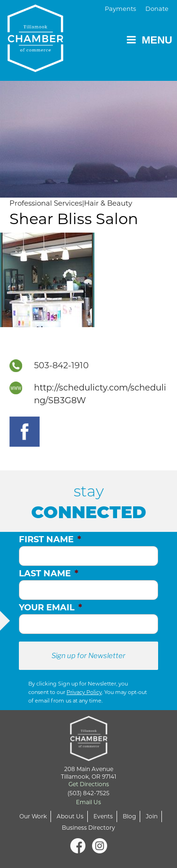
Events (103, 816)
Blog (129, 816)
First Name (50, 539)
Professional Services (46, 203)
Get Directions (89, 784)
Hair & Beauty (108, 203)
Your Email (51, 608)
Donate (157, 9)
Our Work (33, 816)
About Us (70, 816)
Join (152, 816)
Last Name (49, 573)
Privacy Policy (84, 692)
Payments (120, 9)
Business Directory (88, 828)
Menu (149, 40)
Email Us (88, 802)
